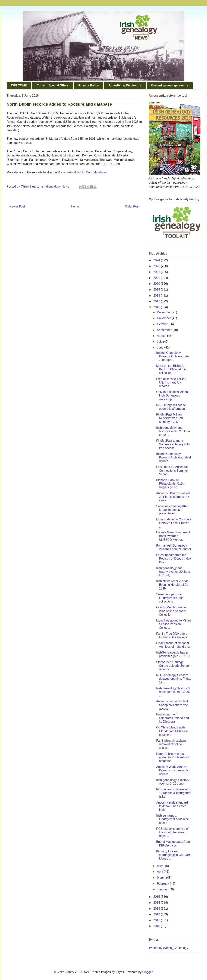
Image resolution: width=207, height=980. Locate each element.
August (162, 336)
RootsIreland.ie (17, 118)
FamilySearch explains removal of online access (171, 744)
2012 (157, 914)
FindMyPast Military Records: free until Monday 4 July (170, 418)
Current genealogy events (170, 85)
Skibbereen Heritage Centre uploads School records (173, 666)
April (160, 872)
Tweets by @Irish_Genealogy (168, 948)
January (163, 889)
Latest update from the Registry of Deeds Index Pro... (174, 559)
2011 (157, 920)
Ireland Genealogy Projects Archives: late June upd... (172, 356)
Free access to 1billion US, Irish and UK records (171, 382)
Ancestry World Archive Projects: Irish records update (172, 770)
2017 (157, 301)
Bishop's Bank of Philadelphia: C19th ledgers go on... (171, 484)
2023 (157, 266)
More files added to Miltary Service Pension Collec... (174, 624)
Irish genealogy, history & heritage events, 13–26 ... (173, 692)
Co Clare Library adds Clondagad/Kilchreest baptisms (172, 731)
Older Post (132, 206)
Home (75, 206)
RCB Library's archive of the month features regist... (172, 832)
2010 (157, 926)
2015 (157, 897)
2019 (157, 289)
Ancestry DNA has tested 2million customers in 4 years (173, 497)
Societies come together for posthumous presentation (172, 510)
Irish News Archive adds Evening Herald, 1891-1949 (173, 585)
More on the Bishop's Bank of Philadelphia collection (171, 369)
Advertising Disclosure (125, 85)
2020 (157, 284)
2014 (157, 903)
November (164, 318)
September (165, 330)
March (162, 878)
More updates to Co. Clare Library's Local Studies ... (174, 523)
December (164, 312)
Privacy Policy (89, 85)
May (160, 866)
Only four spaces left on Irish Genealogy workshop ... (172, 395)
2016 (157, 307)
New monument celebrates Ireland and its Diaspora (172, 718)
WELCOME (19, 85)
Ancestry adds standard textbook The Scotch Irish (172, 806)
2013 (157, 909)
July (160, 342)
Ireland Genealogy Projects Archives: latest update (174, 457)
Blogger (147, 972)
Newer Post (17, 206)
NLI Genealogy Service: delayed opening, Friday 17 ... (174, 679)
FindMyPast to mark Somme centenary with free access (173, 444)
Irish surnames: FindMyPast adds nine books (172, 819)
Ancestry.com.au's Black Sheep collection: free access (172, 705)
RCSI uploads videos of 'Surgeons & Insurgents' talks (174, 793)
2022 (157, 272)
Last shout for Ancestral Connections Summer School (172, 470)
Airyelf (120, 972)
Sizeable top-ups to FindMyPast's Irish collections (170, 598)
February (163, 884)
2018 (157, 296)
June (161, 347)
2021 (157, 278)
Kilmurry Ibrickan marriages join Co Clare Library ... (173, 855)
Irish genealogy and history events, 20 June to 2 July (173, 572)
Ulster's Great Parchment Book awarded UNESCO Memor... (173, 536)
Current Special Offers (53, 85)
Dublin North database (92, 172)
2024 (157, 260)
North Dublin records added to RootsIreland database (172, 757)
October (163, 324)
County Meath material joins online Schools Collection (171, 611)
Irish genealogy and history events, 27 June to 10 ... (173, 431)
